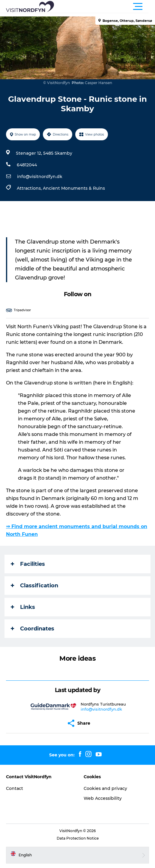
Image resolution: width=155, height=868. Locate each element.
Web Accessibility (103, 798)
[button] (104, 7)
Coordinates (33, 629)
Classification (34, 586)
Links (23, 607)
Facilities (28, 564)
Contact (15, 788)
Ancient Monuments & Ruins (74, 188)
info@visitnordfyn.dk (40, 177)
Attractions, (30, 188)
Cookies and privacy (105, 788)
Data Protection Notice (78, 838)
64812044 (27, 165)
